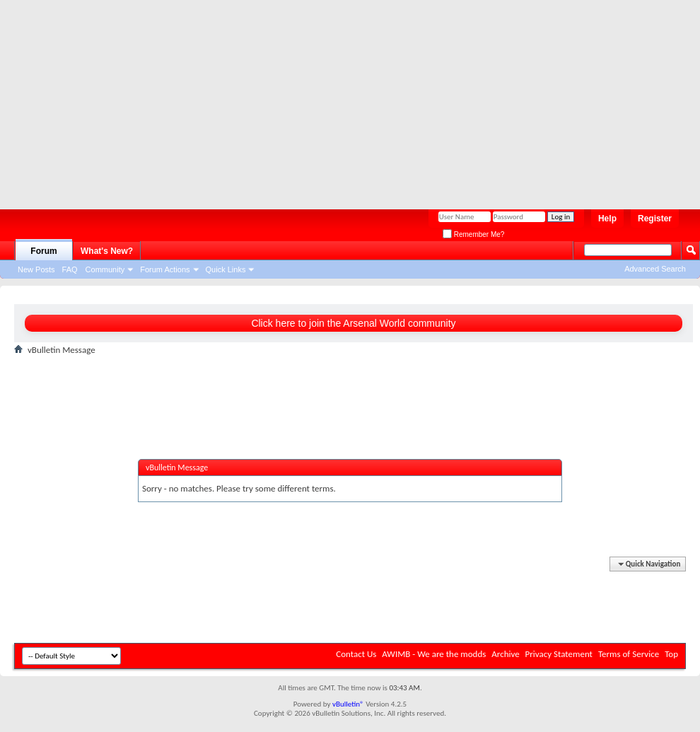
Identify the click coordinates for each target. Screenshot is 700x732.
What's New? (107, 251)
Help (607, 219)
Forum (43, 251)
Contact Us (356, 654)
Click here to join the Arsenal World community (353, 323)
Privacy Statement (559, 654)
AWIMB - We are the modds (434, 654)
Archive (505, 654)
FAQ (70, 269)
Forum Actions (165, 269)
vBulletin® (348, 704)
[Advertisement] (309, 99)
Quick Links (226, 269)
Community (105, 269)
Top (671, 654)
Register (655, 219)
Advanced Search (655, 269)
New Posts (36, 269)
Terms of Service (629, 654)
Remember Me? (473, 234)
